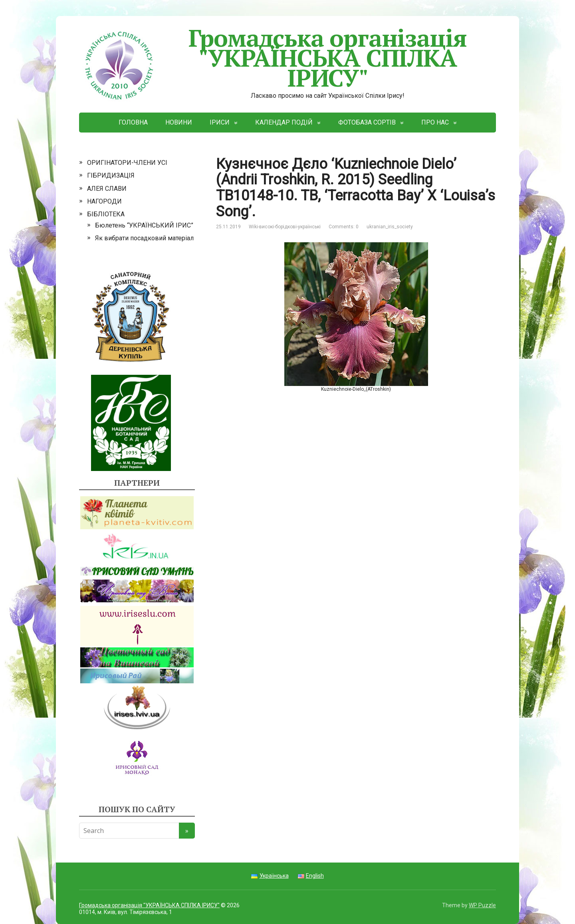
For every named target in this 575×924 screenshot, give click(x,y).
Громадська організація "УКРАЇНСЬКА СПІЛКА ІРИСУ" (273, 58)
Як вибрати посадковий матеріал (144, 238)
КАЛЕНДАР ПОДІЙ (284, 122)
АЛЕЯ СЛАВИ (107, 189)
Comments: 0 (344, 227)
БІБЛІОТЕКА (106, 214)
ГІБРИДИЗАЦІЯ (111, 175)
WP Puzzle (482, 905)
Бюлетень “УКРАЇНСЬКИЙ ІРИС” (144, 225)
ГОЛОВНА (133, 122)
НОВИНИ (179, 122)
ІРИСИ (220, 122)
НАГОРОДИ (104, 201)
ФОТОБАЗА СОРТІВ (367, 122)
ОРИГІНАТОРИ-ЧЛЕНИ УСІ (127, 163)
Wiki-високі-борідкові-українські (285, 227)
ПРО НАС (435, 122)
